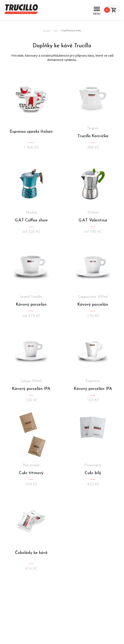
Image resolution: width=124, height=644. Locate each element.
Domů (46, 30)
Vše (56, 30)
